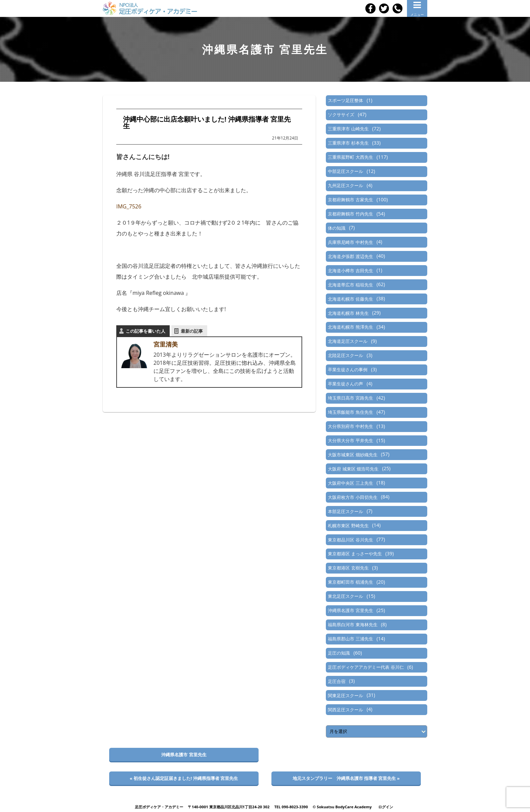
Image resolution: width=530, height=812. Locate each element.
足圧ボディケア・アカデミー (159, 807)
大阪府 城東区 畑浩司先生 (353, 469)
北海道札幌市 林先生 (348, 313)
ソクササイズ (341, 115)
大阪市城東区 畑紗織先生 (353, 455)
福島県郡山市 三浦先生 (350, 639)
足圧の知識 (339, 653)
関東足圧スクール (345, 695)
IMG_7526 (129, 206)
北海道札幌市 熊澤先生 (350, 327)
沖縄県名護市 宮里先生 (350, 610)
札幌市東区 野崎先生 (348, 526)
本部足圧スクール (345, 511)
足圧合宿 (337, 681)
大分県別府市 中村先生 (350, 426)
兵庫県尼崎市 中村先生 (350, 242)
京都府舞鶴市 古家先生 (350, 200)
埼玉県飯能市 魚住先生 (350, 412)
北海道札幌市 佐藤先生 (350, 299)
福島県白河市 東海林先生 (353, 625)
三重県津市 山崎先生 (348, 129)
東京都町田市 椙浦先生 (350, 582)
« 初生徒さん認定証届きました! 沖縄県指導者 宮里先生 (184, 778)
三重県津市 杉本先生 (348, 143)
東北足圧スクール (345, 596)
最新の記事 (192, 331)
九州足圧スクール (345, 185)
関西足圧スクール (345, 710)
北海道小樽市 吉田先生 (350, 271)
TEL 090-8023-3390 (291, 807)
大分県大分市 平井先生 (350, 440)
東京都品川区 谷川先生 (350, 540)
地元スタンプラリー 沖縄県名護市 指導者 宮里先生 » (346, 778)
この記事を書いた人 (146, 331)
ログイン (386, 807)
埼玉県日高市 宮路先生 (350, 398)
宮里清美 (166, 344)
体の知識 (337, 228)
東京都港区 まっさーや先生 (355, 554)
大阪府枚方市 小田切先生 (353, 497)
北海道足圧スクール (348, 341)
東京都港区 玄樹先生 (348, 568)
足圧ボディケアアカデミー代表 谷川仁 (366, 667)
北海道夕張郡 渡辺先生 (350, 256)
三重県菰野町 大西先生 (350, 157)
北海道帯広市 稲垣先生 (350, 285)
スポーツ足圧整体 (345, 100)
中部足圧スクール (345, 171)
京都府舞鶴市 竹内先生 (350, 214)
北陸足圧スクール (345, 355)
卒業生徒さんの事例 (348, 370)
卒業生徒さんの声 (345, 384)
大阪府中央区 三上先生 (350, 483)
